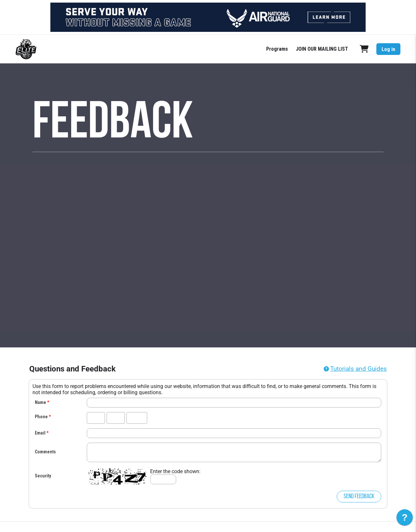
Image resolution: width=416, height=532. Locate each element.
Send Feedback (359, 497)
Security (43, 476)
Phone (41, 417)
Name (40, 402)
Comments (45, 452)
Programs (277, 49)
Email (40, 433)
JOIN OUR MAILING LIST (322, 49)
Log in (388, 49)
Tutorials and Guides (358, 369)
